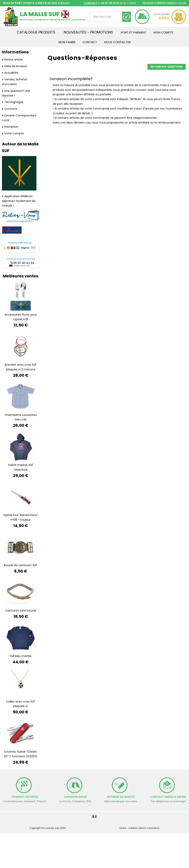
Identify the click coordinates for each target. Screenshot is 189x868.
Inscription (11, 127)
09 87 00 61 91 (110, 3)
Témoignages (14, 102)
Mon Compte (163, 32)
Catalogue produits (36, 32)
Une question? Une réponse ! (16, 93)
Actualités (11, 73)
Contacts (11, 109)
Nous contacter (117, 42)
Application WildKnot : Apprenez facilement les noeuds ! (19, 201)
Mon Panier (67, 42)
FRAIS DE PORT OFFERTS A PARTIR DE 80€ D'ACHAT (36, 3)
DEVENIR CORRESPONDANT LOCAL (164, 3)
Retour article (14, 59)
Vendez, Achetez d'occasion (15, 82)
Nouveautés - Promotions (88, 32)
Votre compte (14, 133)
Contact (90, 42)
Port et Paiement (134, 32)
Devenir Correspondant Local (19, 118)
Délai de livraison (16, 66)
